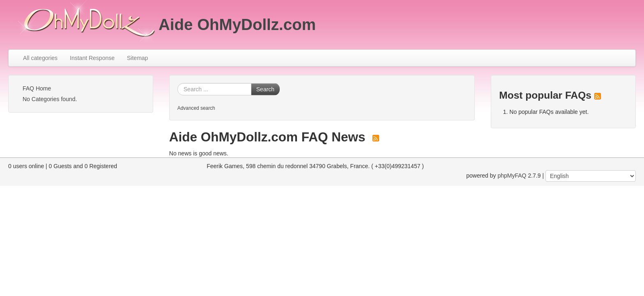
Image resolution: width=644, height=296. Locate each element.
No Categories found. (50, 99)
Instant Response (92, 58)
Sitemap (137, 58)
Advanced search (196, 108)
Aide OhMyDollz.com (237, 24)
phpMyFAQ (512, 176)
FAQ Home (37, 88)
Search (265, 89)
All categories (40, 58)
